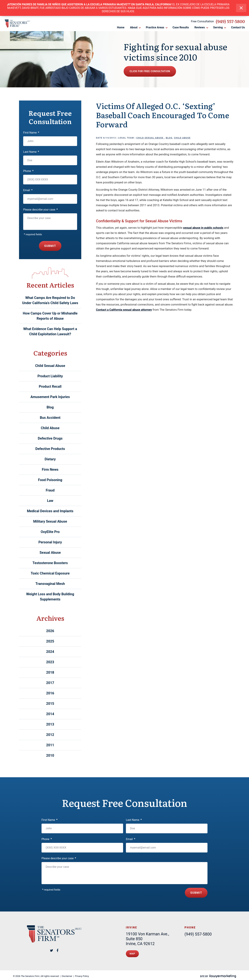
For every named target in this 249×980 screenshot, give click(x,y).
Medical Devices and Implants (50, 511)
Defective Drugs (50, 438)
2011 (50, 745)
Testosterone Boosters (50, 563)
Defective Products (50, 449)
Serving (218, 28)
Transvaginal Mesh (50, 584)
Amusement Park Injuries (50, 397)
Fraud (50, 490)
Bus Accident (50, 418)
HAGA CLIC (135, 8)
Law (50, 501)
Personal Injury (50, 542)
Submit (50, 246)
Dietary (50, 459)
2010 (50, 755)
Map (133, 952)
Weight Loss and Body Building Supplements (50, 597)
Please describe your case (40, 210)
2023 (50, 662)
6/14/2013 (110, 138)
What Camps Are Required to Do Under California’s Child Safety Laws (50, 300)
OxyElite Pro (50, 532)
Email (28, 190)
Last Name (31, 152)
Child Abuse (182, 138)
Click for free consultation (155, 71)
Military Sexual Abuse (50, 521)
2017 (50, 683)
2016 (50, 693)
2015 (50, 704)
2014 (50, 714)
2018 (50, 672)
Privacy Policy (82, 974)
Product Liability (50, 376)
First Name (31, 133)
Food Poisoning (50, 480)
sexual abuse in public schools (203, 228)
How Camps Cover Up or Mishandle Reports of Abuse (50, 316)
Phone (28, 171)
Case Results (181, 28)
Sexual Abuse (50, 553)
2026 (50, 631)
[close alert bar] (241, 8)
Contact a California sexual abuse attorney (124, 310)
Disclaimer (67, 974)
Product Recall (50, 386)
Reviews (200, 28)
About (134, 28)
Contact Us (238, 28)
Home (120, 28)
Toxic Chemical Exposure (50, 573)
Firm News (50, 470)
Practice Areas (155, 28)
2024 (50, 652)
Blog (169, 138)
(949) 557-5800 (230, 22)
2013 (50, 724)
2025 (50, 641)
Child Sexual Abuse (150, 138)
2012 (50, 735)
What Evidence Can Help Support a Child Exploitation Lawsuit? (50, 331)
